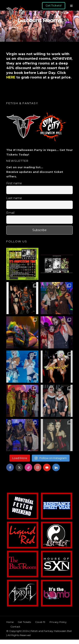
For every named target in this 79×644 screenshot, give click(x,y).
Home (10, 622)
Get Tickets (24, 622)
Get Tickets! (54, 5)
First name (14, 183)
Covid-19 (40, 622)
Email (10, 213)
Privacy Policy (58, 622)
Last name (14, 198)
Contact (15, 627)
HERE (11, 77)
